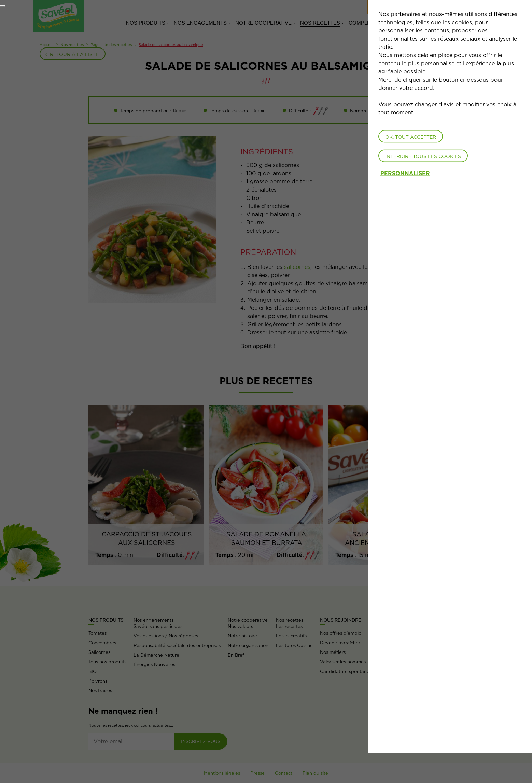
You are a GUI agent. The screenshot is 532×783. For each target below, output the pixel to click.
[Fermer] (3, 6)
